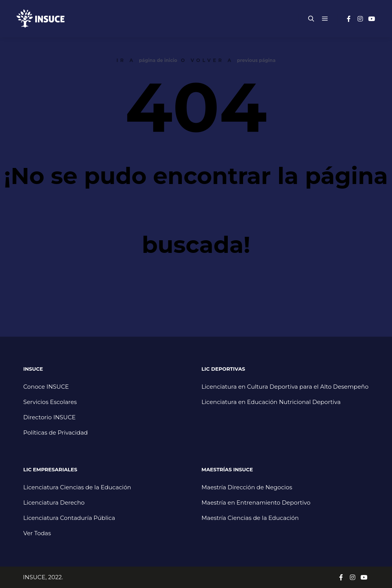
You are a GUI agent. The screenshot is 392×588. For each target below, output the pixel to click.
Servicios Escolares (50, 402)
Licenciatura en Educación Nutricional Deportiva (271, 402)
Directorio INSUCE (50, 417)
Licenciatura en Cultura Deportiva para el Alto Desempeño (285, 387)
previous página (256, 60)
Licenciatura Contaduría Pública (69, 518)
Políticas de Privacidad (56, 432)
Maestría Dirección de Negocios (247, 487)
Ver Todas (37, 533)
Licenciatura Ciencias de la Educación (77, 487)
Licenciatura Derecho (54, 502)
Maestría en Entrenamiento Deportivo (256, 502)
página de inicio (158, 60)
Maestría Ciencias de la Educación (250, 518)
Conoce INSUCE (46, 387)
